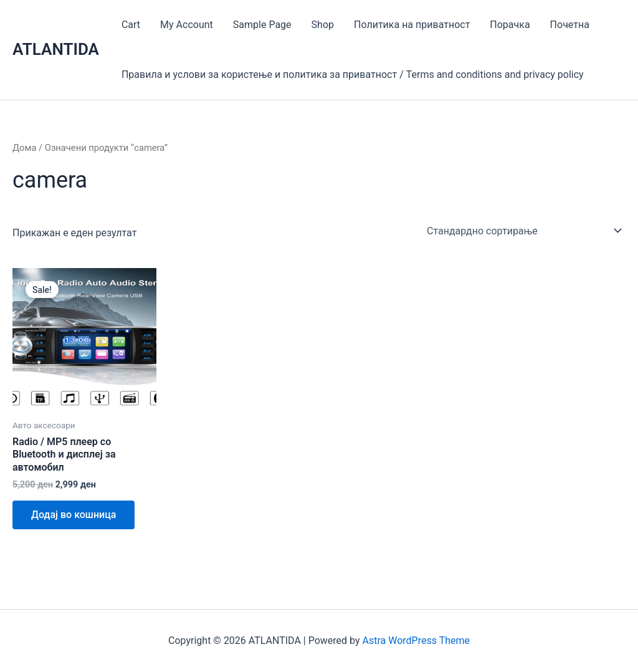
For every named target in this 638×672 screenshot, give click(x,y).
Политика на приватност (412, 25)
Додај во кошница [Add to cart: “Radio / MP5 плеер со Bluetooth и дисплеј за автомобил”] (74, 515)
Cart (131, 25)
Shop (323, 25)
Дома (24, 148)
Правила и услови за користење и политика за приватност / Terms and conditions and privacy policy (353, 74)
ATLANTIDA (56, 49)
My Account (187, 25)
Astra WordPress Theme (416, 641)
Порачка (510, 25)
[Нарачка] (524, 231)
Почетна (570, 25)
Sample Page (262, 25)
